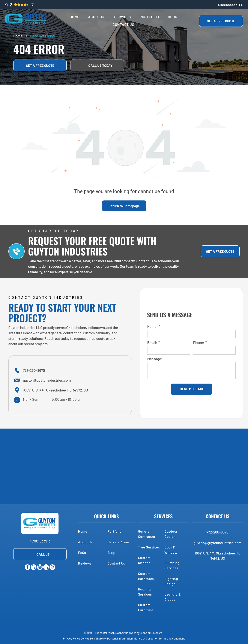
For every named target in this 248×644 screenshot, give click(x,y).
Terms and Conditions (172, 638)
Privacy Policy (71, 638)
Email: (152, 342)
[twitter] (34, 568)
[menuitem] (75, 17)
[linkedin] (46, 568)
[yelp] (52, 568)
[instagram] (40, 568)
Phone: (199, 342)
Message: (155, 359)
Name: (153, 326)
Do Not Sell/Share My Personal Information (107, 638)
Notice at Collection (146, 638)
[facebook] (27, 568)
